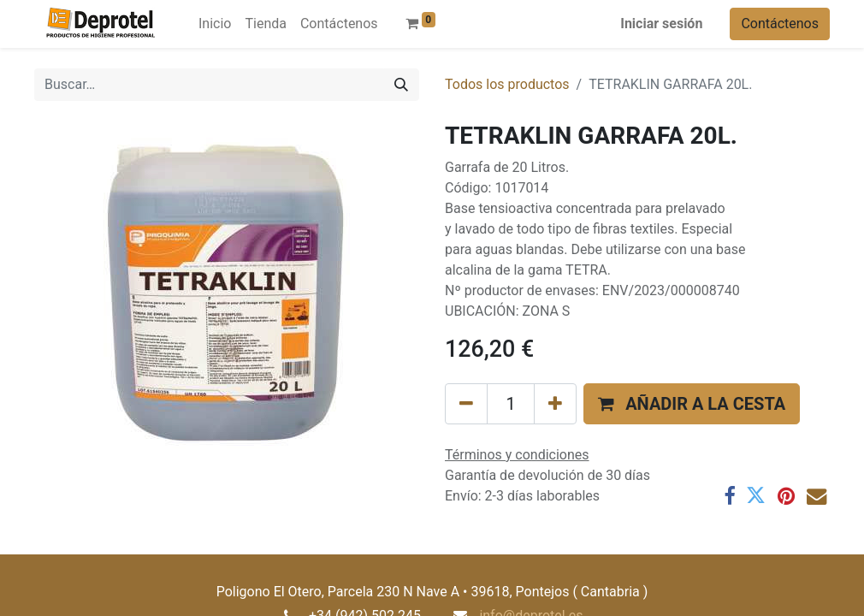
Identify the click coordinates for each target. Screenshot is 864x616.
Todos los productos (507, 84)
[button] (692, 404)
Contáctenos (780, 24)
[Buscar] (401, 85)
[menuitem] (215, 24)
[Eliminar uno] (466, 404)
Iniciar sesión (661, 24)
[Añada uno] (555, 404)
